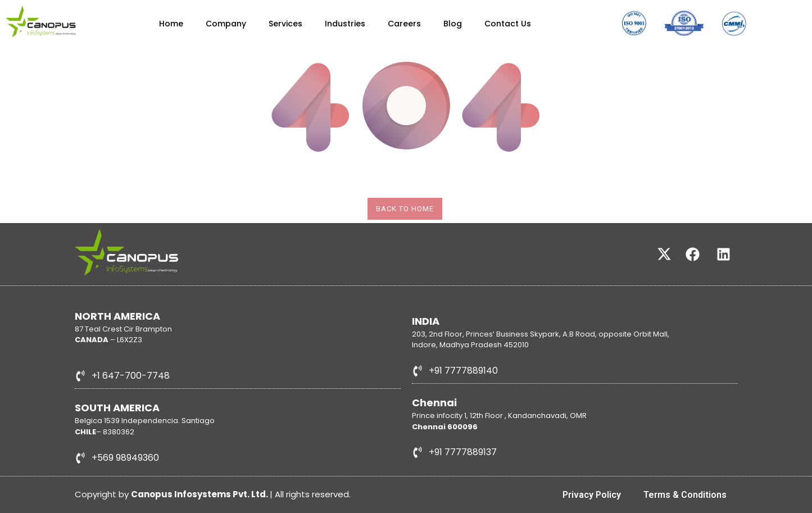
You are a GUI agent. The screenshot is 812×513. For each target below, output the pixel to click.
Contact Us (508, 24)
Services (285, 24)
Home (171, 24)
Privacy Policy (592, 495)
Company (226, 24)
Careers (404, 24)
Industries (345, 24)
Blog (453, 24)
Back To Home (405, 209)
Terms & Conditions (685, 495)
